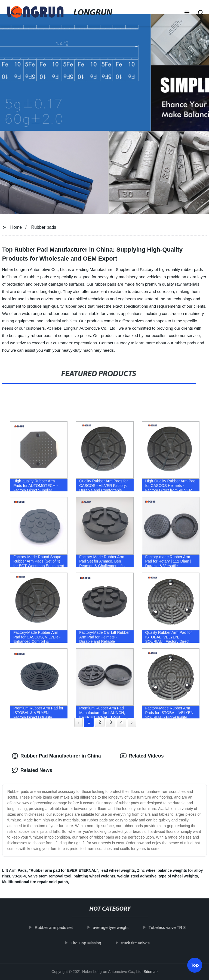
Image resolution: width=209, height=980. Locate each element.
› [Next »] (132, 722)
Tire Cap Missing (90, 943)
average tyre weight (115, 927)
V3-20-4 (19, 876)
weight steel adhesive (137, 876)
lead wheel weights (118, 870)
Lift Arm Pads (15, 870)
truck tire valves (139, 943)
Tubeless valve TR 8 (171, 927)
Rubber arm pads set (58, 927)
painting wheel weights (94, 876)
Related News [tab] (32, 770)
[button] (187, 13)
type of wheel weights (178, 876)
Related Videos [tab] (142, 756)
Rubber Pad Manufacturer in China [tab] (56, 756)
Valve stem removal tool (50, 876)
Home (16, 227)
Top (195, 963)
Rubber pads (44, 227)
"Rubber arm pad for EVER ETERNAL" (64, 870)
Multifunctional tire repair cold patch (35, 882)
